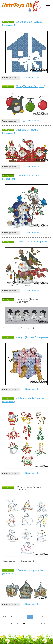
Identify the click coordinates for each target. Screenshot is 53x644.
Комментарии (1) (32, 232)
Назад (5, 617)
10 (24, 623)
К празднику (8, 22)
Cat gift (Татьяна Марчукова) (32, 337)
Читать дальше (9, 78)
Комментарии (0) (32, 77)
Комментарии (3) (32, 166)
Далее (43, 623)
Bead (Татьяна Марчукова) (31, 86)
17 (36, 623)
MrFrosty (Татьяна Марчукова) (33, 242)
